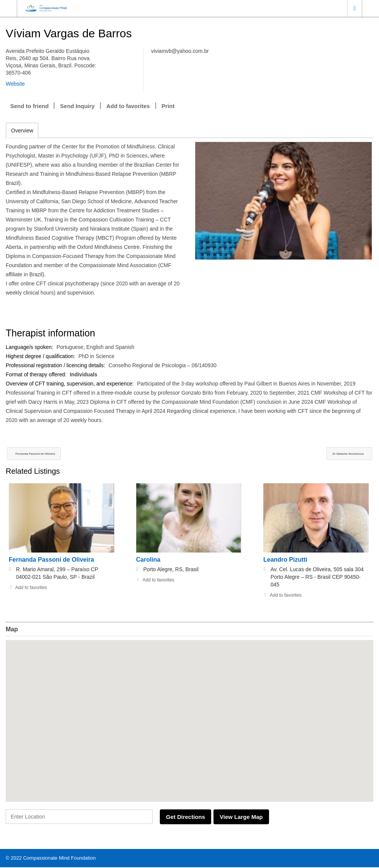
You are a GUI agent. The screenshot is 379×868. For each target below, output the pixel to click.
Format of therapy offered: (37, 374)
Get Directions (189, 818)
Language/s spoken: (30, 347)
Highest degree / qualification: (41, 356)
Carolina (148, 561)
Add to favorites (128, 106)
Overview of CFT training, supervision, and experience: (71, 384)
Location (355, 8)
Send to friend (29, 106)
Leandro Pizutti (285, 561)
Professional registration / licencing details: (57, 365)
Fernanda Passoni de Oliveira (52, 454)
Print (168, 106)
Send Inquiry (77, 106)
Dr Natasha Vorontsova (335, 454)
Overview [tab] (22, 131)
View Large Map (251, 818)
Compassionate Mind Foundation (60, 859)
